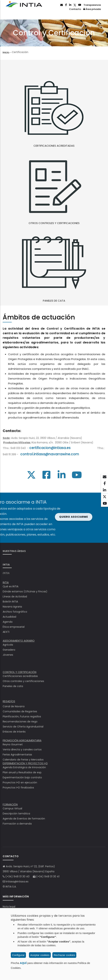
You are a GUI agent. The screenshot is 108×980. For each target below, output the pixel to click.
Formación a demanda (17, 824)
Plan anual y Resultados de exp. (22, 772)
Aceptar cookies (40, 955)
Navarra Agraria (12, 607)
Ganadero (9, 650)
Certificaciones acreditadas (20, 676)
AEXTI (6, 632)
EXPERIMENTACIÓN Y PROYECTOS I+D (25, 763)
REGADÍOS (9, 701)
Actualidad (9, 617)
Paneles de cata (13, 686)
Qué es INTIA (11, 586)
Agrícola (8, 645)
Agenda (8, 622)
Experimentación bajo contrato (22, 777)
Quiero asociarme (22, 517)
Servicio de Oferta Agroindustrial (23, 727)
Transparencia (92, 5)
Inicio (6, 52)
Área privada (92, 9)
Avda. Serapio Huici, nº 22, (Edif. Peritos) (30, 866)
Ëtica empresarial (14, 627)
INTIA (6, 573)
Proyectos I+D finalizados (18, 788)
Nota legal (9, 907)
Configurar (18, 955)
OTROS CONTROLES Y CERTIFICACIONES (54, 223)
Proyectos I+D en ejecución (20, 782)
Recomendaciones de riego (20, 722)
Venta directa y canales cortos (22, 749)
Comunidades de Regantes (20, 711)
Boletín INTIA (10, 602)
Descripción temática (16, 814)
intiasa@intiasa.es (17, 882)
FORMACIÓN (10, 804)
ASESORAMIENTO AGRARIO (19, 641)
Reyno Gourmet (13, 744)
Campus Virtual (12, 808)
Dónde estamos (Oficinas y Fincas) (25, 591)
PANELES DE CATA (54, 301)
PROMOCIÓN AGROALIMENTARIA (22, 740)
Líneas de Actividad (15, 597)
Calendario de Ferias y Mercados (23, 760)
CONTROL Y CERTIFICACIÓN (20, 672)
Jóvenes (8, 655)
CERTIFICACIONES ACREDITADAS (54, 146)
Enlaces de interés (14, 732)
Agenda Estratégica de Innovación (24, 767)
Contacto (75, 9)
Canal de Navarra (14, 706)
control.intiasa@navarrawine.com (50, 454)
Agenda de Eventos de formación (24, 819)
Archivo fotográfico (15, 612)
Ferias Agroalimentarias (17, 755)
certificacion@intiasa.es (50, 448)
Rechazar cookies (64, 955)
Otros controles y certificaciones (23, 681)
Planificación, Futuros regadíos (22, 716)
